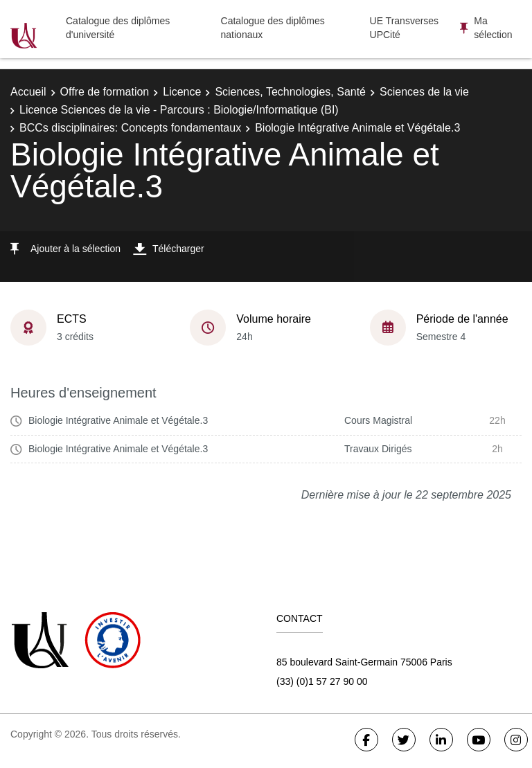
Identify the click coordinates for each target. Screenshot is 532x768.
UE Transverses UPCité (405, 28)
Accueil (28, 92)
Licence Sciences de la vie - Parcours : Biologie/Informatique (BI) (179, 110)
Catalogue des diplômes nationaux (273, 28)
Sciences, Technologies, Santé (290, 92)
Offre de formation (105, 92)
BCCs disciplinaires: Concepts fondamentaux (130, 128)
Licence (182, 92)
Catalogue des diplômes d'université (118, 28)
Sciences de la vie (424, 92)
